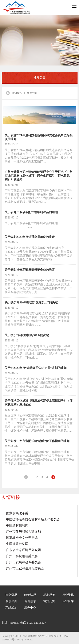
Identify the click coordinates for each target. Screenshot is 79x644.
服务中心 (30, 608)
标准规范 (49, 595)
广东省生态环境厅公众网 (23, 550)
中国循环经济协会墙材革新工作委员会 (33, 519)
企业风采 (68, 601)
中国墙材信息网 (17, 525)
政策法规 (30, 595)
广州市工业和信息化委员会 (25, 568)
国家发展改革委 (17, 513)
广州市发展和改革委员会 (23, 562)
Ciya (31, 640)
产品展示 (11, 608)
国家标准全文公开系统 (22, 538)
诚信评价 (11, 601)
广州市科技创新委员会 (22, 556)
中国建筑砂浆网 (17, 544)
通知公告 (17, 93)
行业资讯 (68, 595)
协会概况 (11, 595)
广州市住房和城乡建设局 (23, 532)
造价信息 (30, 601)
